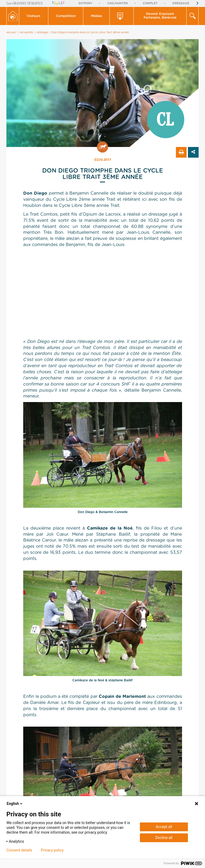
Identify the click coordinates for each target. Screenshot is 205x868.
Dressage (181, 3)
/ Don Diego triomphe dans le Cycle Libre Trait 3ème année (89, 32)
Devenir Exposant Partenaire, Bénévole (160, 16)
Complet (150, 3)
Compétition (66, 16)
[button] (34, 16)
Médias (96, 16)
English (15, 804)
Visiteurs (33, 16)
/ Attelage (41, 32)
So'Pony (85, 3)
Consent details (19, 850)
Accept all (164, 827)
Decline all (164, 838)
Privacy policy (52, 850)
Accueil (11, 32)
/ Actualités (25, 32)
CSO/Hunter (118, 3)
